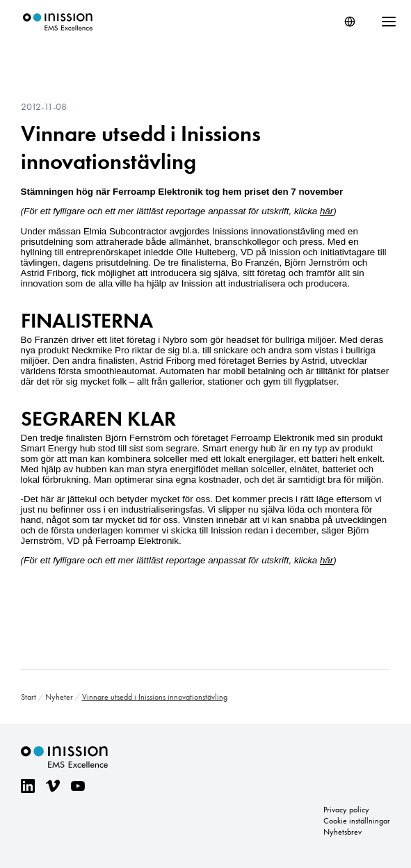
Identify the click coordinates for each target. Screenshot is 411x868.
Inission (58, 22)
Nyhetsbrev (342, 832)
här (327, 211)
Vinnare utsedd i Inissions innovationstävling (141, 147)
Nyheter (59, 697)
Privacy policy (346, 810)
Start (29, 697)
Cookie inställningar (357, 821)
